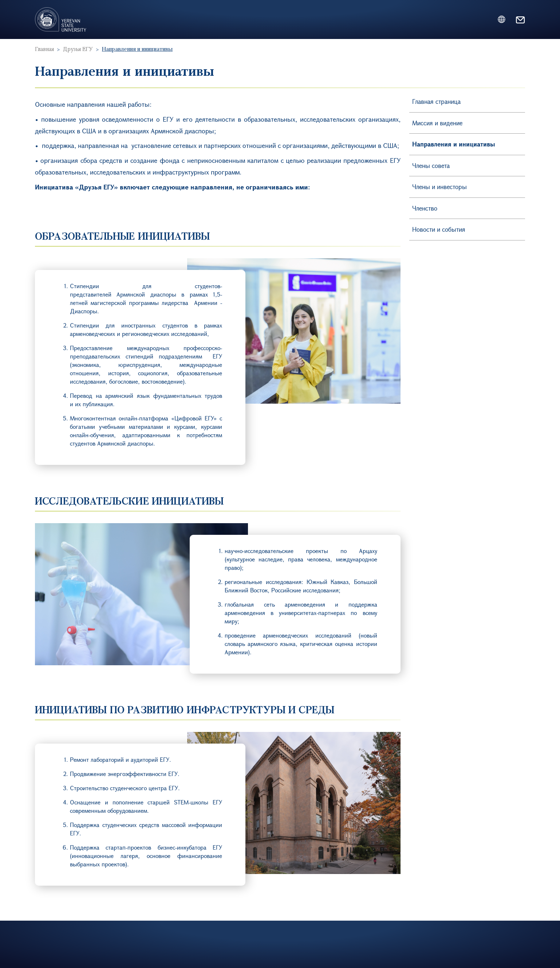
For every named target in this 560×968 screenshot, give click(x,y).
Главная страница (436, 101)
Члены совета (431, 166)
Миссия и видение (437, 123)
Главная (44, 49)
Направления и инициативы (454, 144)
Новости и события (439, 229)
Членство (425, 208)
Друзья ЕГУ (78, 49)
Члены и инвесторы (439, 187)
